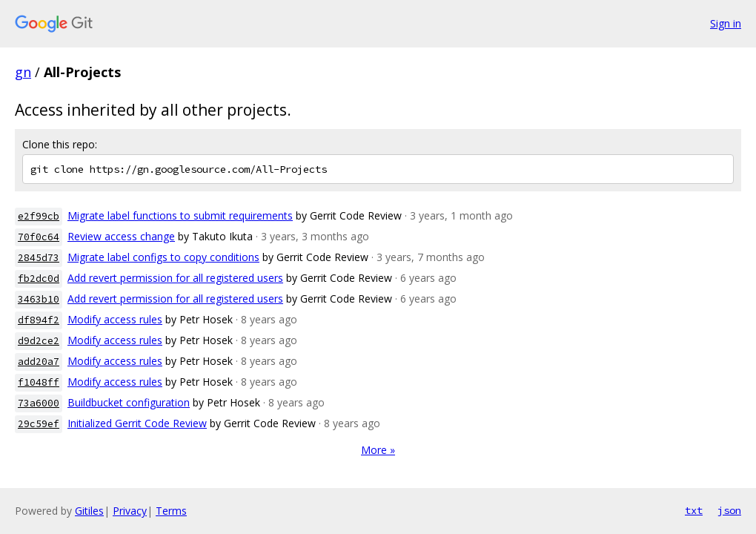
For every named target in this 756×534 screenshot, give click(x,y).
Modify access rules (115, 319)
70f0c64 (39, 237)
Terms (171, 511)
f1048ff (39, 382)
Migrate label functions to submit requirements (180, 215)
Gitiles (89, 511)
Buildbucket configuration (129, 402)
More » (378, 450)
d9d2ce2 (39, 341)
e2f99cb (39, 216)
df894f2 (39, 320)
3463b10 (39, 299)
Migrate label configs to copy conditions (163, 257)
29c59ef (39, 424)
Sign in (726, 23)
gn (23, 72)
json (729, 510)
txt (694, 510)
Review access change (121, 236)
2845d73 (39, 258)
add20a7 (39, 362)
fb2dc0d (39, 278)
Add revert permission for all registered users (175, 278)
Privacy (130, 511)
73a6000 (39, 403)
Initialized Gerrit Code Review (137, 423)
